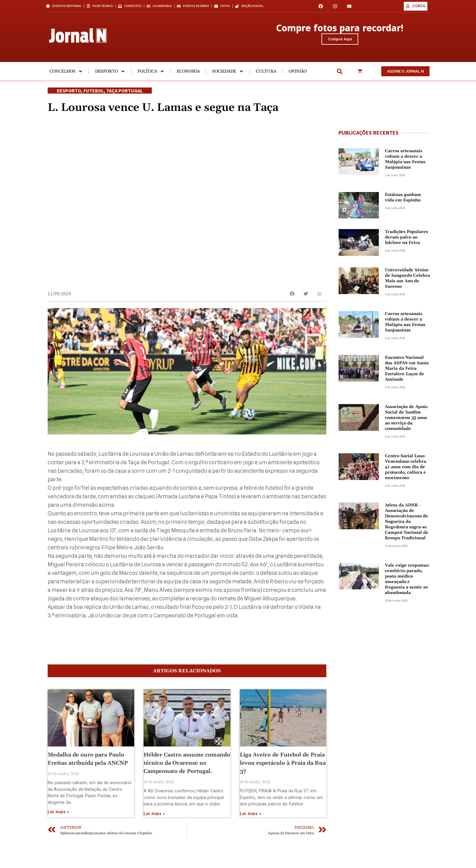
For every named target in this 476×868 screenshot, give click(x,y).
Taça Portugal (124, 95)
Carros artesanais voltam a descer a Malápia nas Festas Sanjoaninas (405, 164)
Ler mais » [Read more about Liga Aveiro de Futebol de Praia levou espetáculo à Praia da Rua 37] (250, 831)
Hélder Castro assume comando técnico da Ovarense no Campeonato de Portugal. (187, 780)
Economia (188, 76)
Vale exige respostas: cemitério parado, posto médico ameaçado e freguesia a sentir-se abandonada (407, 584)
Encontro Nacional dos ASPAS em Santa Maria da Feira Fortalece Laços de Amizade (407, 373)
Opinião (298, 76)
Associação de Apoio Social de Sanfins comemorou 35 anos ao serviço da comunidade (406, 422)
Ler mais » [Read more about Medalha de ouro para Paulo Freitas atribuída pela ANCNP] (58, 829)
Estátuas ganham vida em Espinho (403, 202)
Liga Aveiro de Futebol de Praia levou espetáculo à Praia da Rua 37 (283, 780)
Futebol (94, 95)
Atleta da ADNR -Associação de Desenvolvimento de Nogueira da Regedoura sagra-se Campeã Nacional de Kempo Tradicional (407, 526)
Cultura (266, 76)
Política (151, 76)
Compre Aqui (340, 41)
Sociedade (228, 76)
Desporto (110, 76)
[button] (340, 76)
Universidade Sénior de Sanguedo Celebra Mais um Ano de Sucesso (407, 283)
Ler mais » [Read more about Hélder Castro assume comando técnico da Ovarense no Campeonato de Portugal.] (154, 831)
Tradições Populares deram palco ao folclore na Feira (406, 242)
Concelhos (66, 76)
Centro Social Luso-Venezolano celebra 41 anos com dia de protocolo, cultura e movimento (406, 472)
